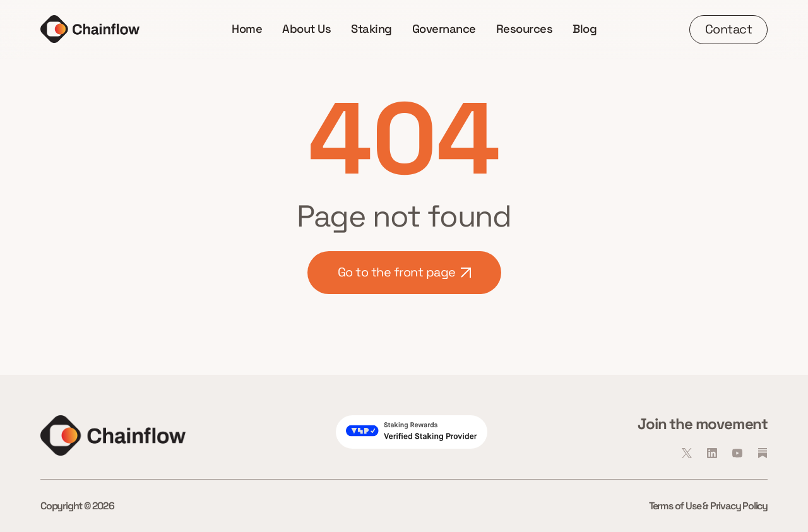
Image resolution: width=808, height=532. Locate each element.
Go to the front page (404, 272)
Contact (729, 29)
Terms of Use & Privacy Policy (708, 506)
